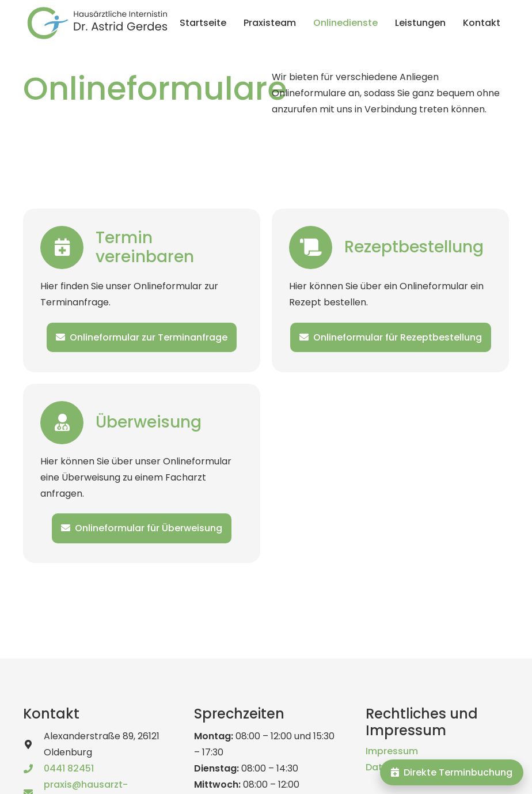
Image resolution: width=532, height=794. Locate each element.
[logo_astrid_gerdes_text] (97, 23)
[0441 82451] (33, 769)
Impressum (392, 751)
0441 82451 (69, 768)
